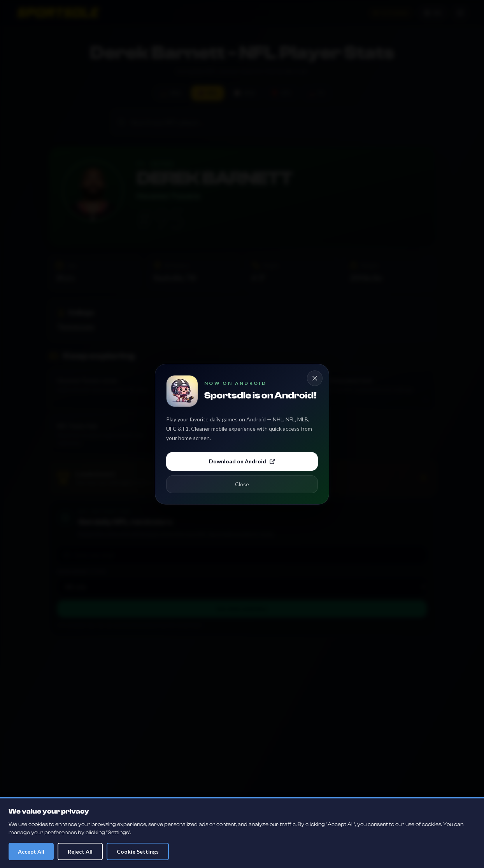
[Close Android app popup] (315, 378)
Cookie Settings (138, 851)
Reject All (80, 851)
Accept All (31, 851)
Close (242, 484)
